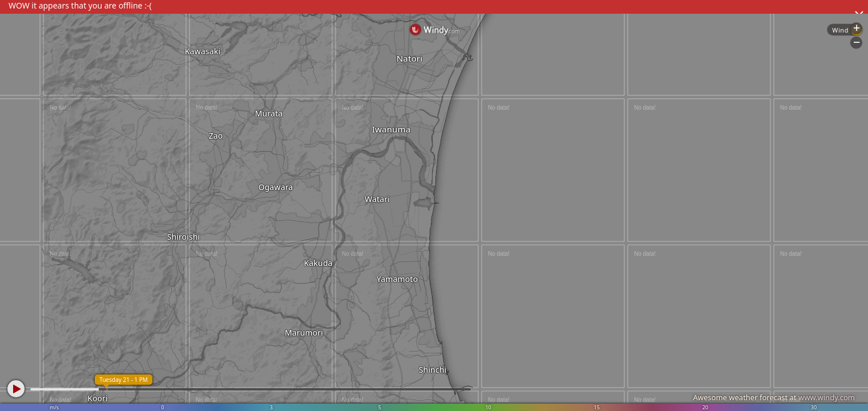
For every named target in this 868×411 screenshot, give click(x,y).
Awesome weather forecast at (774, 397)
